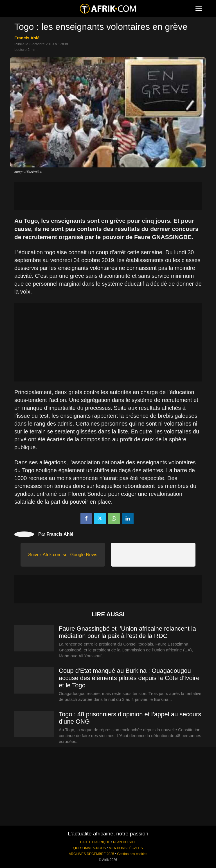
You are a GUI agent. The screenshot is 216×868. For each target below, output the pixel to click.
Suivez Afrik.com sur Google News (63, 555)
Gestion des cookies (132, 854)
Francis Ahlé (27, 38)
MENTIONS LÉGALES (126, 848)
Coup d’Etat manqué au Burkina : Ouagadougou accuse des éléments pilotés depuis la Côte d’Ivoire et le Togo (129, 678)
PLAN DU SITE (124, 842)
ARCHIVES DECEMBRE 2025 (91, 854)
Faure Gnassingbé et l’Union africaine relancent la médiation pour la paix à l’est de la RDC (127, 632)
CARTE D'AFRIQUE (95, 842)
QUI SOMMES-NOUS (90, 848)
